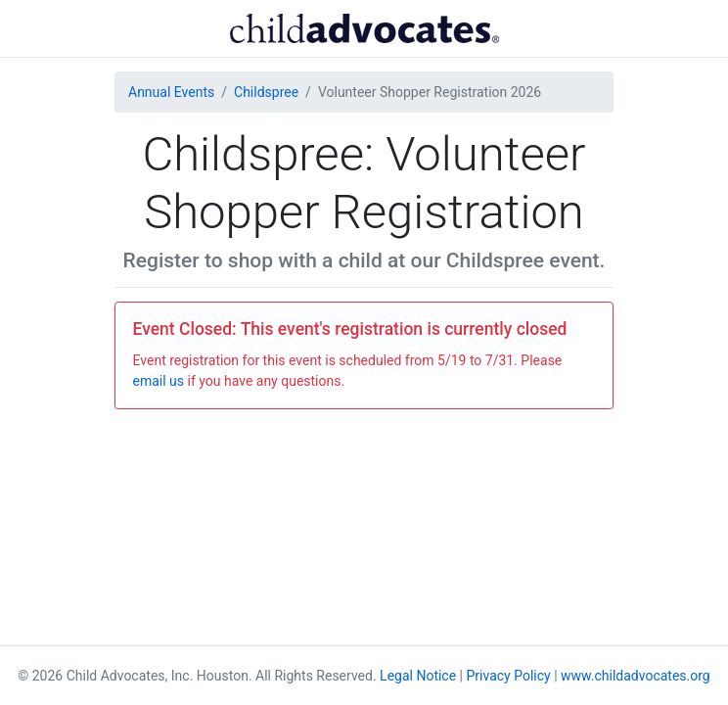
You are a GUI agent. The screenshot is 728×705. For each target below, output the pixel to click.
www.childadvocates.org (636, 676)
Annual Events (171, 92)
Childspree (266, 92)
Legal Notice (418, 676)
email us (159, 381)
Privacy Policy (509, 676)
